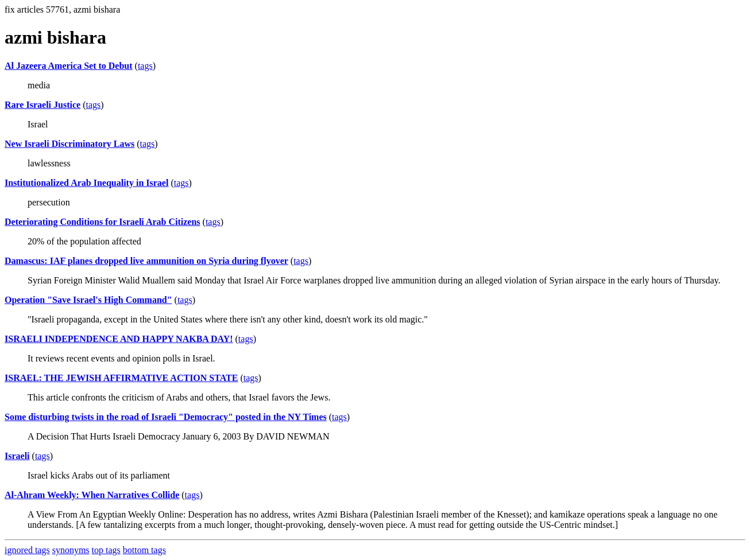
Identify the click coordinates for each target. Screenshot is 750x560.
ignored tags (27, 550)
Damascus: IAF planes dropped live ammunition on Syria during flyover (146, 261)
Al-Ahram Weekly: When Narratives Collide (92, 495)
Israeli (17, 456)
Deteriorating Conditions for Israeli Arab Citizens (103, 222)
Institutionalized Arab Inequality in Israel (86, 183)
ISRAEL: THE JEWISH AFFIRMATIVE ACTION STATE (121, 378)
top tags (106, 550)
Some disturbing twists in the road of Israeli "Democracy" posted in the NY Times (166, 417)
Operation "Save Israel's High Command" (88, 300)
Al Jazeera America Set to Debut (69, 66)
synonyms (71, 550)
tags (145, 66)
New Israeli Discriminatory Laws (69, 144)
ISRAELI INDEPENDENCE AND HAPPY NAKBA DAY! (119, 339)
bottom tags (144, 550)
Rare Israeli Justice (42, 105)
